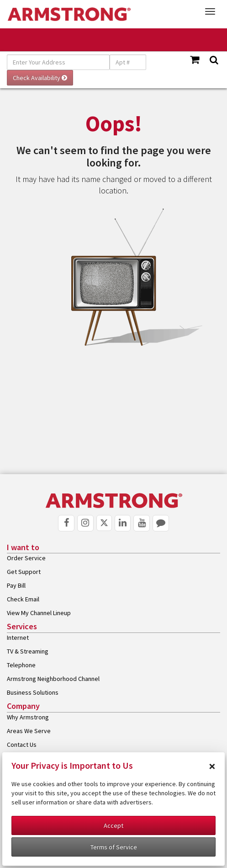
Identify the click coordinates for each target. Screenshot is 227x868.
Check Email (23, 599)
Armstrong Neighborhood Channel (53, 679)
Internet (18, 638)
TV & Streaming (28, 651)
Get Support (24, 572)
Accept (113, 825)
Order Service (26, 558)
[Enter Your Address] (58, 62)
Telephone (21, 665)
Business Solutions (33, 692)
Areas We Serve (29, 731)
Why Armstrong (28, 717)
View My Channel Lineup (39, 613)
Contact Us (22, 745)
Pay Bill (16, 585)
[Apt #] (128, 62)
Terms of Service (114, 847)
